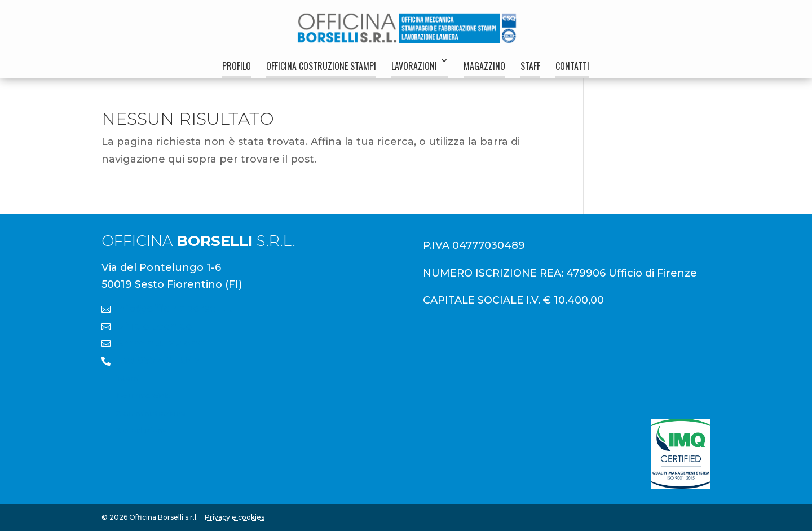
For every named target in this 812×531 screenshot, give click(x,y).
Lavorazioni (414, 66)
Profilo (237, 66)
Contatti (572, 66)
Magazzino (484, 66)
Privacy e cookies (235, 517)
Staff (530, 66)
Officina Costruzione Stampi (321, 66)
